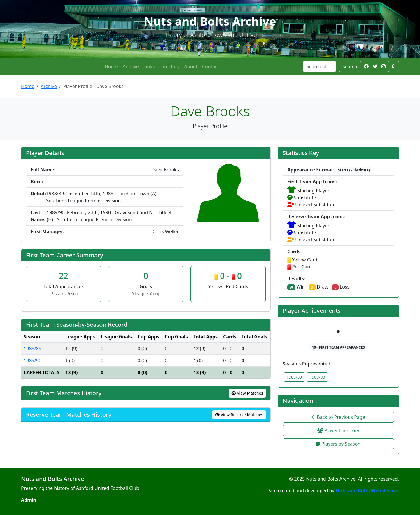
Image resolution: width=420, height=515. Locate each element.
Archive (131, 66)
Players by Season (338, 444)
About (191, 66)
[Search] (320, 66)
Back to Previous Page (338, 417)
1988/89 (33, 349)
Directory (169, 66)
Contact (211, 66)
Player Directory (338, 430)
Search (350, 66)
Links (149, 66)
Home (111, 66)
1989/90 (33, 361)
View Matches (247, 393)
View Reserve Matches (239, 415)
